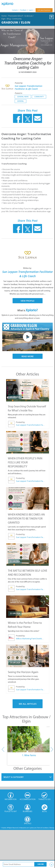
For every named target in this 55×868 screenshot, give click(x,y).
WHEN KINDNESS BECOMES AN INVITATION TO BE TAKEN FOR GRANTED (26, 519)
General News (23, 97)
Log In (31, 10)
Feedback (23, 10)
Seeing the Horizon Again (23, 672)
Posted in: (18, 93)
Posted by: (19, 83)
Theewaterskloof (15, 16)
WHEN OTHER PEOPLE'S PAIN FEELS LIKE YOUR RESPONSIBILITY (25, 462)
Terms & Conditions (43, 828)
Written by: (28, 268)
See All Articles (28, 704)
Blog (9, 19)
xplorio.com (33, 828)
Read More (28, 356)
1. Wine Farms (29, 755)
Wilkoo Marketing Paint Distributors (30, 639)
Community (17, 19)
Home (4, 16)
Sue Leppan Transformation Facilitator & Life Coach (28, 87)
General (20, 101)
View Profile (27, 301)
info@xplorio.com (24, 828)
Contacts (15, 10)
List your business (44, 10)
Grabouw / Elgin (16, 22)
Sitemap (52, 828)
